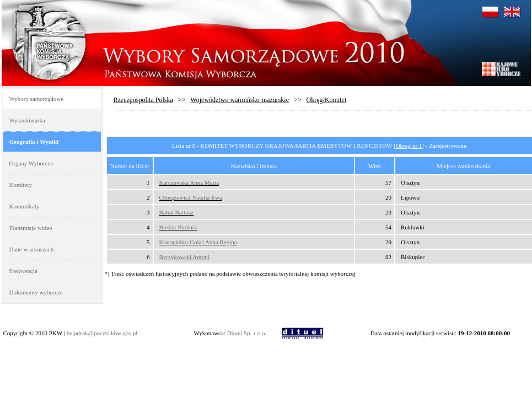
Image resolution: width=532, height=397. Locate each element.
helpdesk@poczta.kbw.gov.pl (102, 333)
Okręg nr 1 (409, 146)
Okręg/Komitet (327, 100)
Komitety (21, 185)
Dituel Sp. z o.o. (247, 333)
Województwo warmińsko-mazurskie (240, 100)
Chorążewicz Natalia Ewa (191, 197)
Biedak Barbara (178, 227)
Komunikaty (25, 206)
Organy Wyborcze (31, 163)
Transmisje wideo (31, 228)
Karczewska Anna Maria (189, 183)
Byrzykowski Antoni (184, 257)
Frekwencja (23, 271)
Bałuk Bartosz (177, 212)
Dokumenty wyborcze (36, 292)
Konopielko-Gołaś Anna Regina (198, 242)
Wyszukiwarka (27, 120)
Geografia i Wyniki (34, 142)
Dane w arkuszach (32, 249)
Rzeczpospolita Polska (143, 100)
